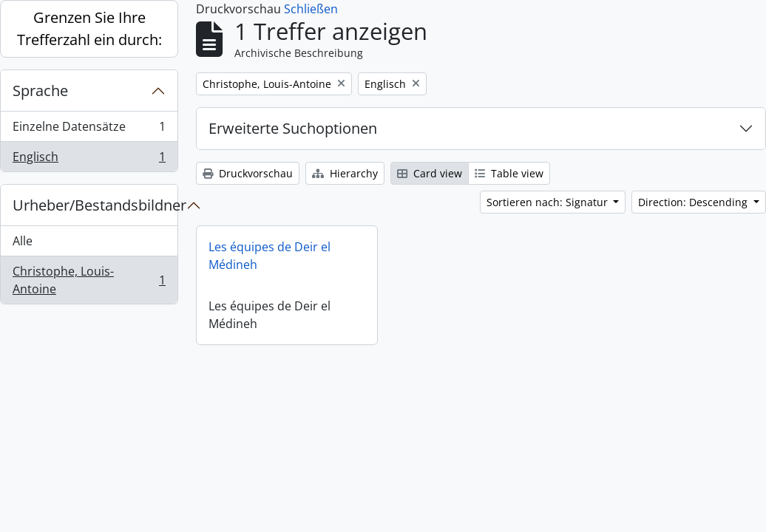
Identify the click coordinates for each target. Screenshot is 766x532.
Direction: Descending (694, 202)
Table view (509, 173)
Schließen (311, 9)
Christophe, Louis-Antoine (89, 280)
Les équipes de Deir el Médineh (270, 256)
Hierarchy (345, 173)
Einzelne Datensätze (89, 130)
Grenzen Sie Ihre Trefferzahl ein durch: (89, 28)
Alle (23, 241)
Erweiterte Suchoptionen (293, 128)
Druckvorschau (248, 173)
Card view (430, 173)
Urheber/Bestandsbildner (95, 205)
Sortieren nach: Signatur (549, 202)
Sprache (40, 91)
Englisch (89, 160)
